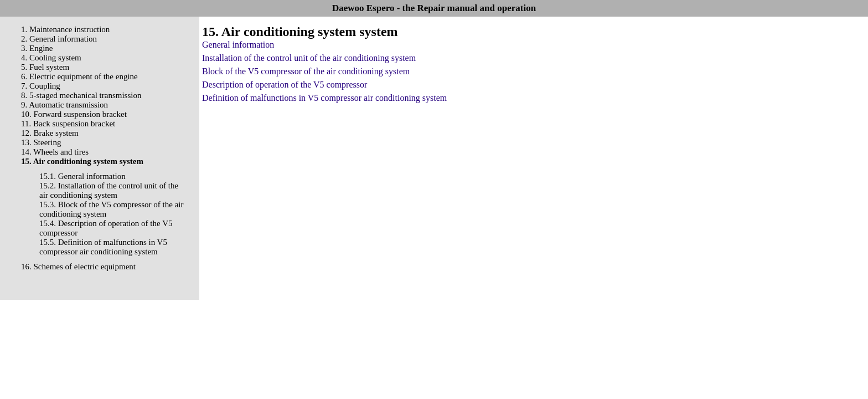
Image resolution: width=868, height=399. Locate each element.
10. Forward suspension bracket (74, 114)
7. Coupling (41, 86)
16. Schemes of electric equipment (78, 267)
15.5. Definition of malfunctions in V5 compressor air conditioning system (103, 247)
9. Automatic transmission (64, 105)
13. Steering (41, 142)
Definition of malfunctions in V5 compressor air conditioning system (324, 98)
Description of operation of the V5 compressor (285, 85)
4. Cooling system (51, 58)
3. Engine (37, 48)
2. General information (59, 39)
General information (238, 45)
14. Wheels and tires (55, 152)
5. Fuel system (45, 67)
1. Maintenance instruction (65, 29)
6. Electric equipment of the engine (79, 76)
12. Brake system (50, 133)
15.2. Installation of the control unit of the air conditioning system (109, 190)
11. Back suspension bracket (68, 124)
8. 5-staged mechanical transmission (81, 95)
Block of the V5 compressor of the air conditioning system (306, 71)
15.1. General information (82, 176)
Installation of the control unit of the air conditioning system (309, 58)
